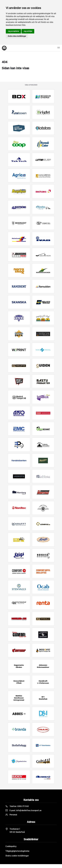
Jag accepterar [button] (13, 31)
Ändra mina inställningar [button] (17, 36)
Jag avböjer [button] (28, 31)
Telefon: (17, 806)
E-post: (23, 810)
